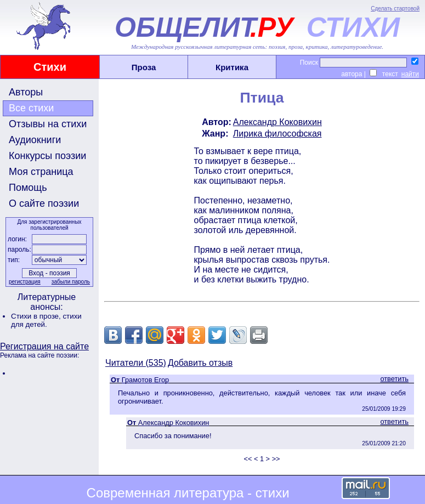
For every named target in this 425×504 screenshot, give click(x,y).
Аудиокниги (35, 140)
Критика (232, 67)
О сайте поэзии (44, 203)
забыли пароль (71, 282)
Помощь (28, 188)
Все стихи (31, 108)
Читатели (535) (136, 363)
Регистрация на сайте (44, 346)
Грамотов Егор (145, 380)
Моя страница (41, 172)
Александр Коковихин (277, 122)
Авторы (26, 92)
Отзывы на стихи (48, 124)
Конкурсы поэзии (47, 156)
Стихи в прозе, (37, 316)
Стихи (50, 67)
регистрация (25, 282)
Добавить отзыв (200, 363)
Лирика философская (277, 134)
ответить (394, 379)
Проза (144, 67)
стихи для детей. (46, 320)
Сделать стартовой (395, 9)
